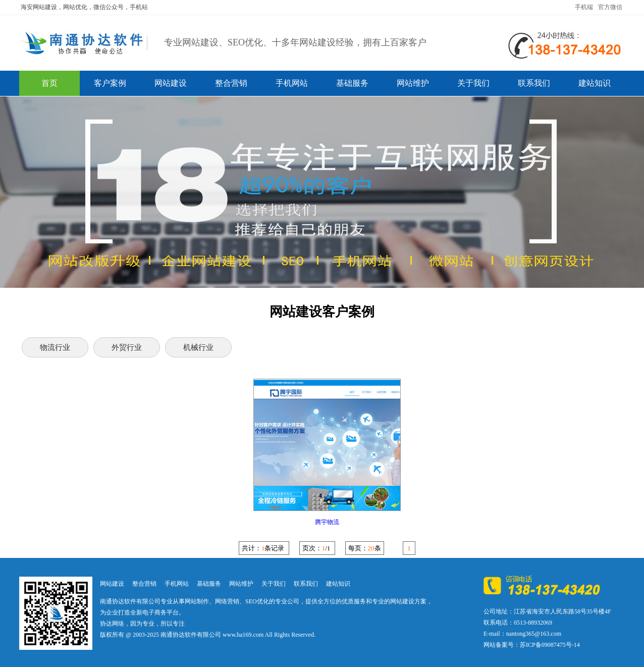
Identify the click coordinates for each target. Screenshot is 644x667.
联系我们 (534, 83)
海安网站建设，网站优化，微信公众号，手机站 (84, 7)
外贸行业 (127, 347)
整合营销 (231, 83)
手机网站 (292, 83)
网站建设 (171, 83)
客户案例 (110, 83)
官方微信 (610, 7)
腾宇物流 (327, 522)
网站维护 (413, 83)
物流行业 (55, 347)
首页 (49, 83)
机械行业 (198, 347)
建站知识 (595, 83)
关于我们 (473, 83)
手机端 (584, 7)
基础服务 (352, 83)
